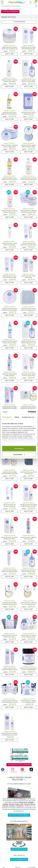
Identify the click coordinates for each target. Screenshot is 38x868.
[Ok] (37, 6)
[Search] (18, 6)
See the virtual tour (19, 849)
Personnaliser (19, 454)
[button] (31, 2)
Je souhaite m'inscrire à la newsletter (19, 765)
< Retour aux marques (10, 12)
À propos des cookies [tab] (29, 417)
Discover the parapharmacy (19, 815)
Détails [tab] (17, 417)
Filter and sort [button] (19, 22)
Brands (9, 9)
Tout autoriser (19, 448)
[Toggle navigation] (2, 2)
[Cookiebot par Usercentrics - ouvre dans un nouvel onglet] (28, 412)
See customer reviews (19, 859)
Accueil (3, 9)
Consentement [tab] (7, 417)
